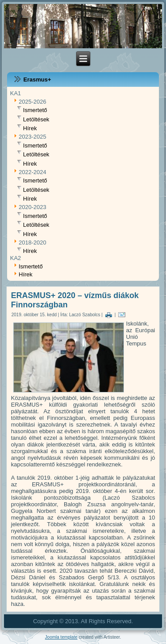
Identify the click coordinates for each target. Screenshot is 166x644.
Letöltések (36, 119)
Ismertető (35, 111)
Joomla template (61, 637)
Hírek (30, 128)
